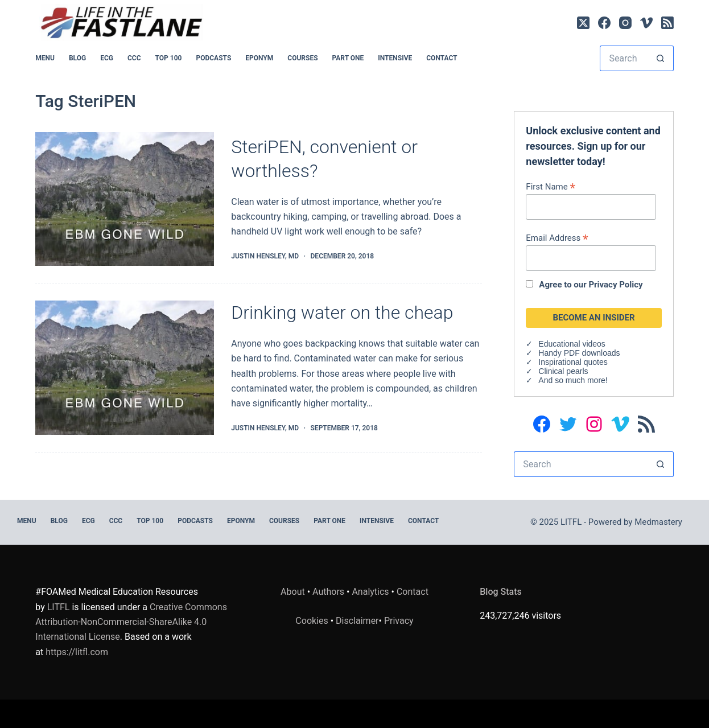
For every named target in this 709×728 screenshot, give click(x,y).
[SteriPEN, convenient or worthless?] (125, 199)
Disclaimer (357, 621)
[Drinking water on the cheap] (125, 367)
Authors (328, 592)
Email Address (557, 238)
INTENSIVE (395, 58)
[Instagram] (625, 23)
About (293, 592)
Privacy (399, 621)
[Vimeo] (646, 23)
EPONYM (259, 58)
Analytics (370, 592)
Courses (302, 58)
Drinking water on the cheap (342, 312)
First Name (551, 186)
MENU (45, 58)
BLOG (77, 58)
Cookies (313, 621)
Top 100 (169, 58)
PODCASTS (213, 58)
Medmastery (658, 522)
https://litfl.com (77, 652)
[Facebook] (604, 23)
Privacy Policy (615, 285)
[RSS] (667, 23)
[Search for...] (624, 58)
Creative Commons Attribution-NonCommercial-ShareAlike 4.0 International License (131, 622)
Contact (442, 58)
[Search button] (661, 58)
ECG (107, 58)
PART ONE (348, 58)
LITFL (59, 607)
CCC (134, 58)
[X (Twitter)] (583, 23)
